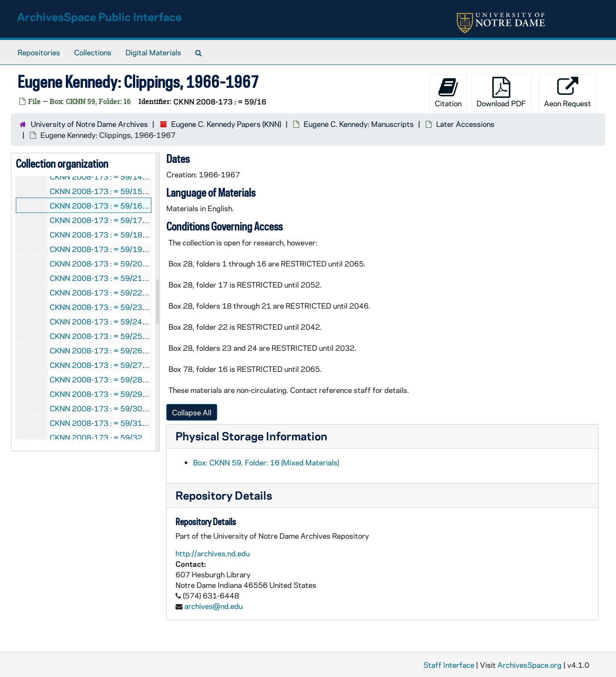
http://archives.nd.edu (213, 553)
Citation (448, 92)
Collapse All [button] (192, 412)
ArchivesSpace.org (530, 665)
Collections (93, 52)
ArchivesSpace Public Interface (99, 16)
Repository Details (224, 495)
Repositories (39, 52)
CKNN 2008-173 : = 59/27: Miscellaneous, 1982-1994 (144, 365)
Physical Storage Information (251, 436)
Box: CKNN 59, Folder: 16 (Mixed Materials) (266, 462)
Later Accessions (465, 124)
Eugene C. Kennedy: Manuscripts (359, 124)
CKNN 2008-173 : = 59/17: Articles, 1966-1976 (133, 220)
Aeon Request (568, 92)
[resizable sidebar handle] (158, 302)
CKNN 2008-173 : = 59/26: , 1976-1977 (126, 350)
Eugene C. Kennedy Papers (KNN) (226, 124)
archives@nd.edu (213, 606)
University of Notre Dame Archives (89, 124)
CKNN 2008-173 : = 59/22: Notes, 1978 (119, 292)
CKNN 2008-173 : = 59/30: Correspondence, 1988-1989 (148, 408)
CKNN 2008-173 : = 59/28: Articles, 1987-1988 (133, 379)
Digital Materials (153, 52)
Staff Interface (449, 665)
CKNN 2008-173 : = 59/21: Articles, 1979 (122, 278)
